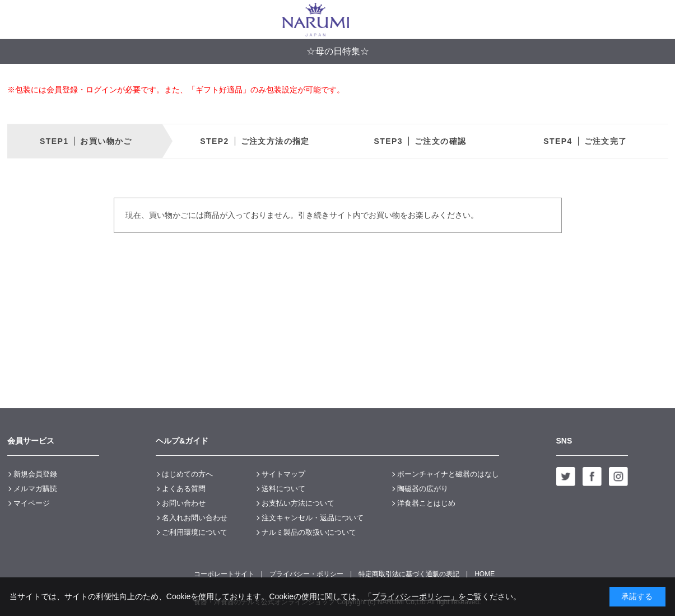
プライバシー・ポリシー (306, 574)
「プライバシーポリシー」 (411, 596)
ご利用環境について (195, 532)
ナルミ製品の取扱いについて (309, 532)
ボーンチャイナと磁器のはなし (448, 474)
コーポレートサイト (224, 574)
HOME (485, 574)
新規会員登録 (35, 474)
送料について (283, 489)
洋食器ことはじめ (426, 503)
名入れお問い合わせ (195, 518)
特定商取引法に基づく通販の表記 (409, 574)
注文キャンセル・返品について (313, 518)
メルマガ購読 (35, 489)
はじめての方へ (187, 474)
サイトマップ (283, 474)
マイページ (32, 503)
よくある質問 (184, 489)
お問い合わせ (184, 503)
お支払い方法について (298, 503)
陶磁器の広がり (423, 489)
